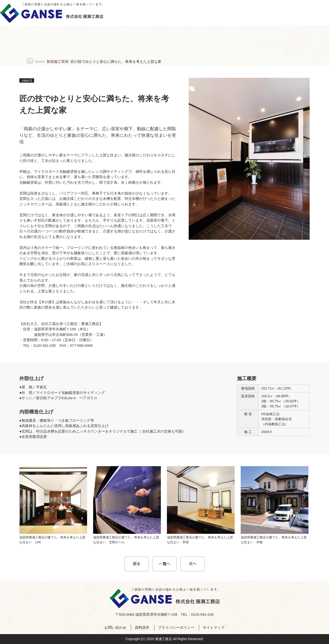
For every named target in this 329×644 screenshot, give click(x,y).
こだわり (138, 13)
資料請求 (291, 13)
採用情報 (201, 13)
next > (193, 564)
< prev (137, 564)
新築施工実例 (58, 62)
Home (40, 62)
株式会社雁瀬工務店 (52, 13)
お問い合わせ (276, 13)
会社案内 (180, 13)
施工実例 (158, 13)
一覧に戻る (165, 564)
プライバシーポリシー (176, 627)
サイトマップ (214, 627)
